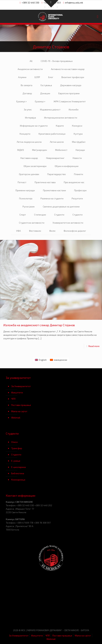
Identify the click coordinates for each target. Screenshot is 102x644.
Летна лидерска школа (29, 142)
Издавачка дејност (50, 109)
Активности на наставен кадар (68, 69)
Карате (60, 126)
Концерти (25, 134)
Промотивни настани (54, 190)
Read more (94, 346)
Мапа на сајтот (19, 411)
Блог (51, 77)
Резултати (77, 198)
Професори (80, 190)
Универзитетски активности (68, 223)
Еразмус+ (22, 101)
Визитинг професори (73, 77)
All (31, 61)
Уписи (14, 442)
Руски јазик (29, 206)
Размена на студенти (52, 198)
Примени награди (25, 190)
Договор (27, 93)
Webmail (16, 418)
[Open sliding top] (51, 4)
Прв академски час (74, 182)
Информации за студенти (34, 126)
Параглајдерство (57, 174)
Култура (78, 134)
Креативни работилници (52, 134)
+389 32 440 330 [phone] (30, 3)
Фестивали (35, 231)
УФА (18, 231)
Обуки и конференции (67, 166)
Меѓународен (40, 150)
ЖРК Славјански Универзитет (70, 101)
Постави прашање (21, 405)
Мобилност (61, 150)
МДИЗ (21, 150)
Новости (77, 158)
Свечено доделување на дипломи (61, 206)
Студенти (59, 215)
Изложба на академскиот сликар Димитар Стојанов (39, 325)
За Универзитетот (21, 386)
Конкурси (77, 126)
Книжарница (18, 480)
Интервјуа (30, 118)
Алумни (22, 77)
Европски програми (69, 93)
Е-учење (16, 461)
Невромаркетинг (55, 158)
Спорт (23, 215)
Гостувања (46, 85)
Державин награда (71, 85)
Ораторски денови (29, 174)
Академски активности (30, 69)
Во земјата (27, 85)
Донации (45, 93)
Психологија (26, 198)
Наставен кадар (29, 158)
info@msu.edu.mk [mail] (74, 3)
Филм (52, 231)
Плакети (79, 174)
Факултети (17, 392)
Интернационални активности (61, 118)
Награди (80, 150)
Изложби (74, 109)
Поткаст (22, 182)
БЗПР (37, 77)
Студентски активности (32, 223)
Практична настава (45, 182)
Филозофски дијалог (75, 231)
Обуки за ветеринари (35, 166)
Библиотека (18, 473)
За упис (28, 109)
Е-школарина (18, 467)
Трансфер (17, 448)
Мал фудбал (79, 142)
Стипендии (40, 215)
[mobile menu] (98, 16)
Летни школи (57, 142)
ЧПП (13, 399)
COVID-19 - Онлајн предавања (57, 61)
